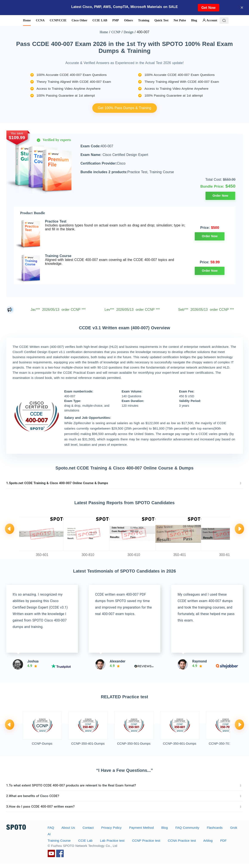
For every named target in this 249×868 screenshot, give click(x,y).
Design (129, 32)
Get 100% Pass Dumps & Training (125, 108)
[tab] (125, 483)
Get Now (209, 8)
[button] (125, 483)
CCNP (116, 32)
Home (104, 32)
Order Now (220, 196)
